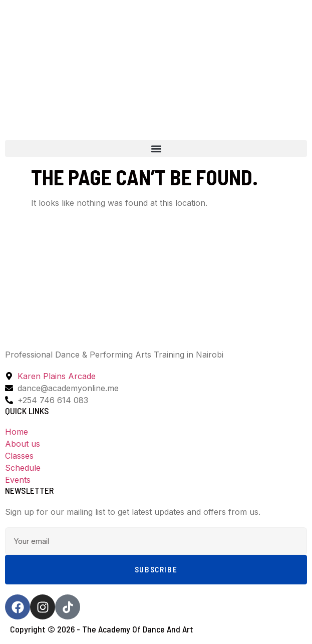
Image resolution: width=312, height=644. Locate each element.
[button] (156, 148)
